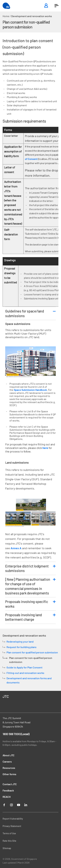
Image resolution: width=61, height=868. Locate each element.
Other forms (9, 774)
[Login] (46, 6)
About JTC (9, 755)
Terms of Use (9, 833)
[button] (56, 6)
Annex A (16, 548)
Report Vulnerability (13, 819)
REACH (7, 797)
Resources (9, 768)
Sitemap (7, 848)
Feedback (8, 790)
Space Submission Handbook (30, 390)
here (45, 448)
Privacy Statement (12, 826)
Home (6, 16)
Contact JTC (10, 784)
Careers (7, 761)
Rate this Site (9, 841)
